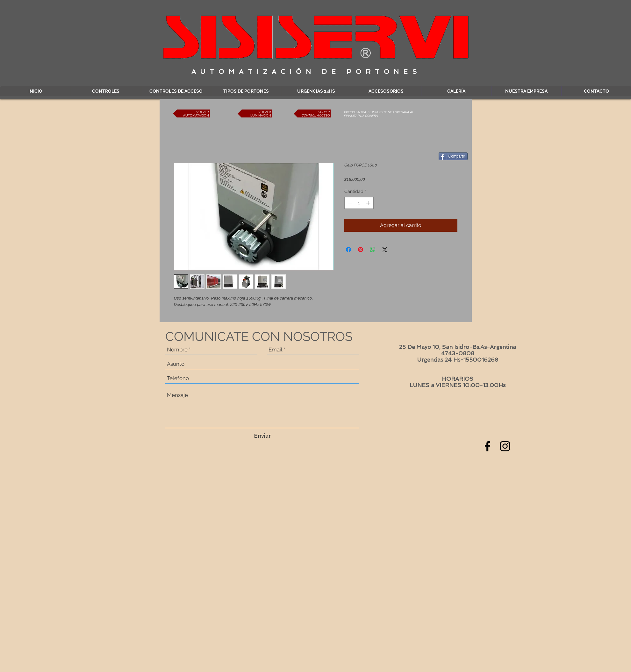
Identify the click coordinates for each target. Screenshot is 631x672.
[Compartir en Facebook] (348, 250)
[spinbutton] (359, 203)
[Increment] (369, 203)
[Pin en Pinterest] (361, 250)
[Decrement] (349, 203)
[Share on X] (385, 250)
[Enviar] (262, 436)
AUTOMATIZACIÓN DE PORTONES (306, 72)
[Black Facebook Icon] (488, 446)
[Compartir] (453, 156)
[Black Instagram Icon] (505, 446)
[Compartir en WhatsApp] (373, 250)
